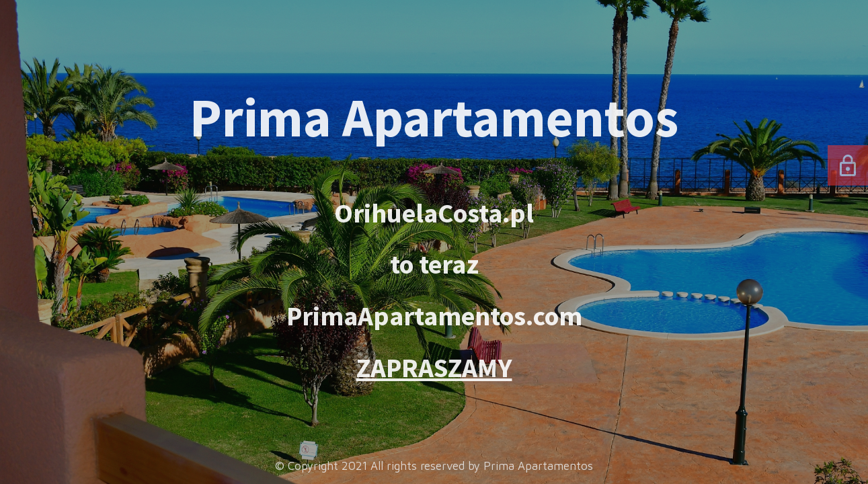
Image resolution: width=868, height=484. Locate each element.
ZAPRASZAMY (434, 368)
